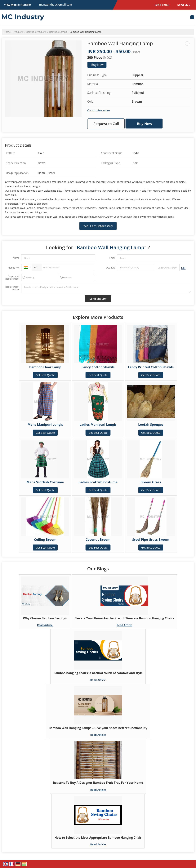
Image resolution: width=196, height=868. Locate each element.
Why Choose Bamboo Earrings (45, 618)
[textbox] (167, 268)
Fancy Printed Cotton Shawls (151, 367)
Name (16, 258)
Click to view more (98, 110)
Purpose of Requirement (12, 278)
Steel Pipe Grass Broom (151, 539)
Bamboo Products (36, 32)
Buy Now (97, 65)
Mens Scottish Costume (45, 482)
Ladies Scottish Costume (98, 482)
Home (7, 32)
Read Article (45, 625)
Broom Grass (151, 482)
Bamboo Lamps (58, 32)
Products (18, 32)
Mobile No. (13, 268)
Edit (183, 268)
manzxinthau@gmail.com (56, 4)
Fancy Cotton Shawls (98, 367)
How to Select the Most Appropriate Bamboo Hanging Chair (98, 838)
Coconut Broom (98, 539)
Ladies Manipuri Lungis (98, 424)
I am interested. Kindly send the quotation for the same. (106, 288)
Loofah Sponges (151, 424)
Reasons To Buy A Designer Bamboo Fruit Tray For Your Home (98, 783)
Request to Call (106, 124)
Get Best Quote (45, 375)
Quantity (111, 268)
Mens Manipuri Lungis (45, 424)
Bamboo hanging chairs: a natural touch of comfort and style (98, 673)
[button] (18, 5)
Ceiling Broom (45, 539)
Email (112, 258)
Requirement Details (12, 288)
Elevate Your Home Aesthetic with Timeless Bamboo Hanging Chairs (124, 618)
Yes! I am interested (98, 226)
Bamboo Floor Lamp (45, 367)
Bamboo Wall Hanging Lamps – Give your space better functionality (98, 728)
